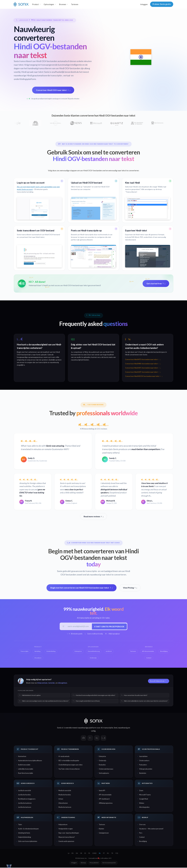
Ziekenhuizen (63, 803)
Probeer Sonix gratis (162, 4)
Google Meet (144, 799)
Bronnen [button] (63, 4)
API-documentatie (105, 795)
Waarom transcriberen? (67, 838)
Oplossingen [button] (49, 4)
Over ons (142, 825)
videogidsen (62, 683)
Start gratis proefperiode (109, 626)
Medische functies (65, 795)
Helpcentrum (42, 683)
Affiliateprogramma (106, 803)
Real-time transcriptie (26, 773)
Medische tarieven (65, 808)
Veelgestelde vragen (66, 829)
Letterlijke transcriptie (26, 769)
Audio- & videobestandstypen (28, 829)
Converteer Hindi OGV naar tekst (53, 90)
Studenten (143, 773)
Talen (20, 825)
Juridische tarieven (25, 808)
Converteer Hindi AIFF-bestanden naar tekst (143, 372)
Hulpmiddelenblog (24, 838)
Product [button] (35, 4)
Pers (141, 833)
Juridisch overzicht (24, 791)
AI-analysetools (64, 757)
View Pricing (130, 588)
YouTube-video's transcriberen (69, 769)
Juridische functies (24, 795)
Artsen (61, 799)
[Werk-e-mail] (79, 626)
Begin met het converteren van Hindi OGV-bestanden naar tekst (82, 588)
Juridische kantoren (25, 803)
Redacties (102, 765)
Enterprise (102, 757)
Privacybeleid (94, 863)
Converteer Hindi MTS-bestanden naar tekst (143, 359)
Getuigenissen (104, 833)
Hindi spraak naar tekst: (33, 72)
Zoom (141, 791)
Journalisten (143, 757)
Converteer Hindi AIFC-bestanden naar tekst (143, 368)
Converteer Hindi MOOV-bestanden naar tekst (144, 376)
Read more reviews (93, 516)
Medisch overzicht (65, 791)
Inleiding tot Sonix (24, 833)
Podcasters (143, 765)
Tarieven (75, 4)
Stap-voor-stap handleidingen (69, 833)
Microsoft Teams (145, 795)
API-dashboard (104, 799)
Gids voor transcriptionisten (28, 842)
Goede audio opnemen (66, 842)
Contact (142, 838)
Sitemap (83, 863)
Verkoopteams (104, 773)
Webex (142, 803)
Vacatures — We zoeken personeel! (151, 829)
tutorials (51, 683)
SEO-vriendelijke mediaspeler (69, 761)
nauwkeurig (123, 728)
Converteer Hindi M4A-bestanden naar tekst (143, 364)
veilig (93, 731)
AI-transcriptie (107, 728)
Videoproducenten (146, 769)
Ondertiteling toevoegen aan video (70, 765)
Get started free (156, 283)
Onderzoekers (144, 761)
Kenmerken (22, 757)
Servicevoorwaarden (109, 863)
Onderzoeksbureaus (106, 769)
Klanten (101, 829)
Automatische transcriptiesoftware (30, 761)
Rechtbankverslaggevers (27, 799)
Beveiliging (143, 842)
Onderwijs (102, 761)
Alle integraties (144, 808)
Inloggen (144, 4)
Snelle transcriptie (24, 765)
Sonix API (102, 791)
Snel (116, 728)
